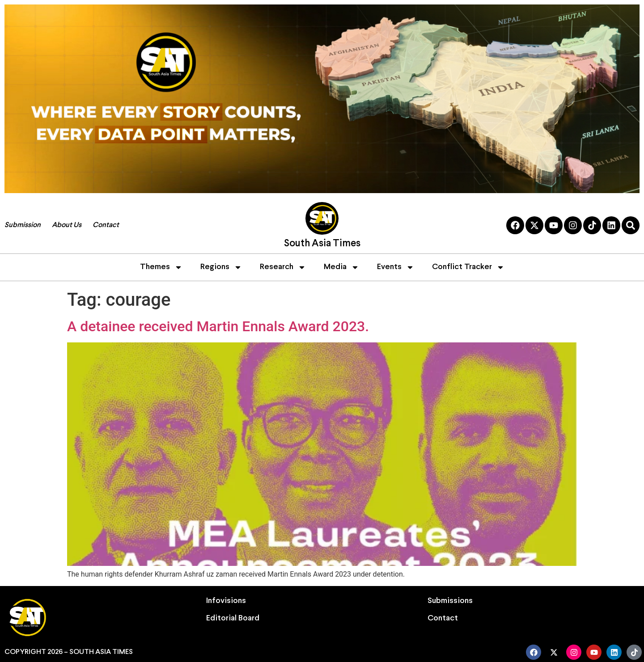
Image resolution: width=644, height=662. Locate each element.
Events (396, 267)
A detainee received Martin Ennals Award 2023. (218, 326)
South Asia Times (322, 244)
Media (341, 267)
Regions (221, 267)
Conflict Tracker (468, 267)
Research (283, 267)
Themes (161, 267)
